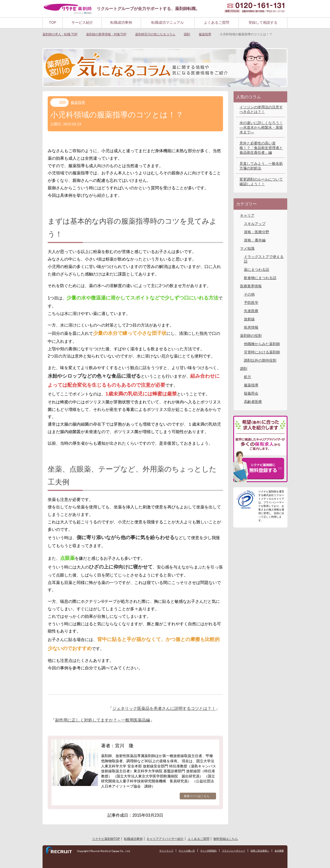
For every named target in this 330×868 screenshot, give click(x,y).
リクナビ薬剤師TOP (106, 839)
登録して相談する (263, 22)
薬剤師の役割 (251, 336)
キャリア (247, 215)
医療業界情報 (251, 286)
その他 (249, 294)
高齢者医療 (253, 402)
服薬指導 (78, 102)
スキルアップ (255, 224)
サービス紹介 (82, 22)
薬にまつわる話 (257, 270)
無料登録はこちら (226, 839)
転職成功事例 (121, 22)
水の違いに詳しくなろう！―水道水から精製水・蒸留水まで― (261, 127)
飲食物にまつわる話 (260, 278)
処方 (247, 377)
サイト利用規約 (202, 851)
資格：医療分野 (257, 232)
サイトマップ (156, 851)
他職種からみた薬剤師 (262, 344)
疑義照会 (251, 393)
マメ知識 (247, 248)
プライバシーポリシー (229, 851)
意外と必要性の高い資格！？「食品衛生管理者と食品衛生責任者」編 (261, 148)
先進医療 (251, 311)
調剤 (63, 102)
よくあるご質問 (217, 22)
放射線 (249, 319)
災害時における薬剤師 (262, 352)
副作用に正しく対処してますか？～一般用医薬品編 (103, 720)
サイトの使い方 (178, 851)
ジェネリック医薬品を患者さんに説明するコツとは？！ (164, 708)
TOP (53, 22)
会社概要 (279, 851)
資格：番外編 (255, 240)
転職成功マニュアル (168, 22)
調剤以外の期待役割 (260, 360)
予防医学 (251, 303)
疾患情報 (251, 327)
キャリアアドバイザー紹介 (165, 839)
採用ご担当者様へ (258, 851)
